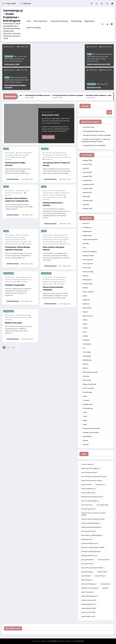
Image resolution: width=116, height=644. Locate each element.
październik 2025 (88, 184)
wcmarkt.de (8, 193)
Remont (85, 364)
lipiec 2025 (86, 197)
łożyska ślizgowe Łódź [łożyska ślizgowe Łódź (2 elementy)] (88, 616)
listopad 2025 (87, 180)
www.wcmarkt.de (18, 193)
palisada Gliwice (9, 317)
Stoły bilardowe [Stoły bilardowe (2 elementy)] (86, 576)
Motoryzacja (76, 21)
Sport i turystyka (34, 28)
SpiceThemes (80, 641)
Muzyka (85, 312)
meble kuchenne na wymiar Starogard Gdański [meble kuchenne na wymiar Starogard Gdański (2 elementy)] (93, 514)
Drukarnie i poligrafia (90, 252)
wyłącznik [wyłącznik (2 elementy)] (105, 588)
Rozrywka (86, 376)
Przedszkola (87, 344)
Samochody (87, 380)
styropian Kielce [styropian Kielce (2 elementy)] (100, 576)
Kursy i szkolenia (88, 292)
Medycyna (86, 300)
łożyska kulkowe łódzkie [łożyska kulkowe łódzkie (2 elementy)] (89, 608)
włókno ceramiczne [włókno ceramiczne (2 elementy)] (87, 592)
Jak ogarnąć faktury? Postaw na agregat (72, 95)
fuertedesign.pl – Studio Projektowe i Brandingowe (13, 16)
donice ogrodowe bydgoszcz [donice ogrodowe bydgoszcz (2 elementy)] (90, 468)
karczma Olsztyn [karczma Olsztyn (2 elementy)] (86, 485)
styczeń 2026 (87, 172)
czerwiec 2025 (88, 201)
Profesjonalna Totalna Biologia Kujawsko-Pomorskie (18, 248)
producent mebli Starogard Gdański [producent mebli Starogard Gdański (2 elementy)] (93, 547)
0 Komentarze (48, 159)
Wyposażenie (87, 436)
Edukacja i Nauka (88, 256)
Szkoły (85, 396)
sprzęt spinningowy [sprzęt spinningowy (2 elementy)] (87, 572)
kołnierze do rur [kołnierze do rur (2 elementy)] (100, 485)
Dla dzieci (86, 244)
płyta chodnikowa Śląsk (21, 317)
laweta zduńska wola (11, 59)
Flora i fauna (91, 84)
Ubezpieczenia (88, 404)
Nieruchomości (88, 316)
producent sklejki (17, 77)
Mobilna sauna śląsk (13, 323)
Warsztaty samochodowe (92, 428)
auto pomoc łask (21, 56)
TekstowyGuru (10, 47)
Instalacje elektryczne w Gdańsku (53, 204)
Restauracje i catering (90, 372)
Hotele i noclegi (88, 272)
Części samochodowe (90, 239)
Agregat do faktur (61, 153)
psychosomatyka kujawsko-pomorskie (16, 242)
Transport (86, 400)
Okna (85, 332)
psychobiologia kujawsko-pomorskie (15, 239)
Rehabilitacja (87, 360)
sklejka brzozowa (19, 80)
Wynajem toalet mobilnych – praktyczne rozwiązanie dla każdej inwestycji (17, 200)
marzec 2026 (87, 164)
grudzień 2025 (87, 176)
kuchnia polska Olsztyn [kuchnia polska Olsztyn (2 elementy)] (88, 493)
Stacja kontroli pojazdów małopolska (53, 288)
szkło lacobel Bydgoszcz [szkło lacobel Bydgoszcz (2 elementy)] (89, 584)
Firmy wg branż (41, 21)
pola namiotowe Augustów (19, 280)
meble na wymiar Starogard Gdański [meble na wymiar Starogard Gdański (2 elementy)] (93, 519)
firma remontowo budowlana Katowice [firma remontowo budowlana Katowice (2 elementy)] (94, 476)
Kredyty (85, 288)
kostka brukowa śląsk (24, 315)
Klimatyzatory (88, 280)
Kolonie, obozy (8, 273)
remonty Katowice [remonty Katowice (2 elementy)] (104, 560)
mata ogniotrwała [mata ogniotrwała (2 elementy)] (102, 505)
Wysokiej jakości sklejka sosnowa (15, 86)
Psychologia (87, 352)
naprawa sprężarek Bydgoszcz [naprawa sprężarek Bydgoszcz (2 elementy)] (91, 523)
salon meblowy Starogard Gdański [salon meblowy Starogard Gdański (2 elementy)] (92, 568)
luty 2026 (86, 168)
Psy (84, 348)
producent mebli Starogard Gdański (53, 242)
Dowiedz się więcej (48, 137)
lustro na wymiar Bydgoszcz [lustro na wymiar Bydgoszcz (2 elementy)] (90, 501)
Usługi (7, 77)
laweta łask (21, 59)
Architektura (87, 228)
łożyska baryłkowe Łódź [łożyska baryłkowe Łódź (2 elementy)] (89, 600)
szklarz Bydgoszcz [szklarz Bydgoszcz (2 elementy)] (87, 580)
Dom (29, 21)
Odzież (85, 320)
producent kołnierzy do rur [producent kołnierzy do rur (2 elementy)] (89, 543)
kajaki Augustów (23, 277)
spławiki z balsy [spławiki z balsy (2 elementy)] (102, 572)
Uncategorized (46, 273)
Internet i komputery (60, 21)
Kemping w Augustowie (15, 285)
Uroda (85, 412)
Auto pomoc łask (12, 64)
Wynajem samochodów (91, 432)
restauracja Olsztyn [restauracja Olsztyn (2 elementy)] (87, 564)
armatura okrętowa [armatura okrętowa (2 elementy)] (87, 464)
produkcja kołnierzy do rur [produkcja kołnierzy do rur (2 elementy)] (89, 556)
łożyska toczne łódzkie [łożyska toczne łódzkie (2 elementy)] (88, 612)
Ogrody (85, 328)
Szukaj (85, 106)
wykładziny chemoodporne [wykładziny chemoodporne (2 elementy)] (90, 588)
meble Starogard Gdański (61, 239)
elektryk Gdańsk (60, 191)
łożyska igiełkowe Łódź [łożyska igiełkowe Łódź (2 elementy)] (88, 604)
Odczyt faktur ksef (65, 157)
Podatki (85, 336)
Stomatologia (87, 392)
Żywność (86, 445)
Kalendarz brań (103, 84)
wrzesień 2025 (88, 189)
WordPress (53, 641)
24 (14, 348)
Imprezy (86, 276)
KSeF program (55, 157)
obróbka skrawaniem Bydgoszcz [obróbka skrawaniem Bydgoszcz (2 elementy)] (91, 527)
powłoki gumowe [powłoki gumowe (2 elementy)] (87, 539)
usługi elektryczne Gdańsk (55, 197)
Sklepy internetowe (89, 384)
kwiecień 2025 (88, 209)
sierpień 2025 (87, 192)
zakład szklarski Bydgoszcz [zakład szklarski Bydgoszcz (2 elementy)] (90, 596)
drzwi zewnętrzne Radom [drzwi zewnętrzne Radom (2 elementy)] (89, 472)
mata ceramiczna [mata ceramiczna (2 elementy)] (87, 505)
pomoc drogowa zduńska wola (14, 61)
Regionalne (89, 21)
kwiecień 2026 (88, 160)
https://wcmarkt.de (23, 191)
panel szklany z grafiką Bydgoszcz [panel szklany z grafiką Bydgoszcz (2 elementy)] (92, 535)
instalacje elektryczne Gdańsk (51, 193)
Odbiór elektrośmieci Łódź (98, 64)
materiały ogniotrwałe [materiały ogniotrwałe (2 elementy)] (88, 509)
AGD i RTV (86, 223)
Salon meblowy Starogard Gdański (53, 248)
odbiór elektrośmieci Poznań (95, 57)
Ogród (85, 324)
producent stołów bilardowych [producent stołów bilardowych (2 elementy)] (91, 551)
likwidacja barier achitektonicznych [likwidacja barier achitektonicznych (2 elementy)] (92, 497)
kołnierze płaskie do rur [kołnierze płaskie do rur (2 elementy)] (88, 489)
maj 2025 (86, 205)
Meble (44, 231)
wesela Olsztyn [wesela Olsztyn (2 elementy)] (105, 584)
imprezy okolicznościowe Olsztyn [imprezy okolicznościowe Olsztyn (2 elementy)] (92, 480)
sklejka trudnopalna (16, 82)
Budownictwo (87, 231)
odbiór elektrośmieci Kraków (103, 54)
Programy (45, 149)
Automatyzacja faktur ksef (50, 155)
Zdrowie (85, 440)
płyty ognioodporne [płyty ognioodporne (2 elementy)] (87, 560)
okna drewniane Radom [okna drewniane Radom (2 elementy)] (89, 531)
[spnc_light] (108, 24)
